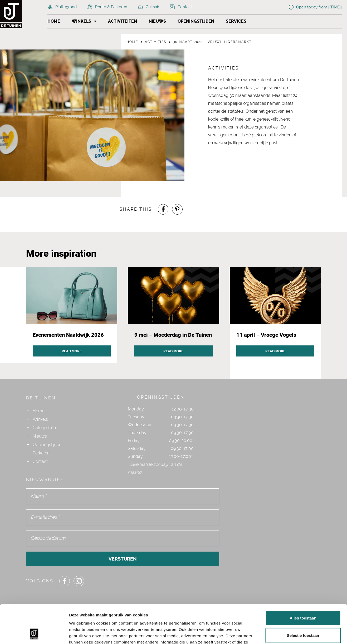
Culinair (148, 7)
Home (54, 21)
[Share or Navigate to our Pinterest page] (177, 209)
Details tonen (285, 634)
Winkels (81, 21)
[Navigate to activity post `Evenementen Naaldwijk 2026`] (72, 315)
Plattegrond (62, 7)
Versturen (123, 559)
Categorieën (44, 428)
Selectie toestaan (303, 599)
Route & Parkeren (107, 7)
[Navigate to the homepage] (21, 14)
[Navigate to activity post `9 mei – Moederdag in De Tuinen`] (173, 315)
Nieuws (157, 21)
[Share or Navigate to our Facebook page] (163, 209)
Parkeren (41, 453)
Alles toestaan (303, 582)
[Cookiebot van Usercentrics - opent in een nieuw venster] (34, 634)
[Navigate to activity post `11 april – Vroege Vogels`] (275, 315)
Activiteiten (123, 21)
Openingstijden (196, 21)
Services (236, 21)
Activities (156, 42)
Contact (181, 7)
